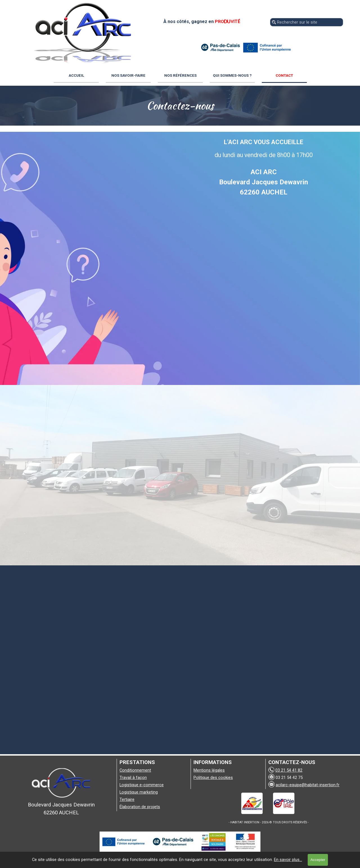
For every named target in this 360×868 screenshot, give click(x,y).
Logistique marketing (139, 792)
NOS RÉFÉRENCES (180, 75)
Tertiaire (127, 799)
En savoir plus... (288, 860)
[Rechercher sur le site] (307, 22)
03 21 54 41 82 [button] (289, 770)
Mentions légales (209, 770)
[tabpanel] (180, 106)
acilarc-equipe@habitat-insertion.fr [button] (308, 785)
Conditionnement (135, 770)
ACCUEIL (76, 75)
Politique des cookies (213, 778)
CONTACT (284, 75)
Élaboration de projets (140, 807)
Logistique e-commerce (142, 785)
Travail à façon (133, 778)
